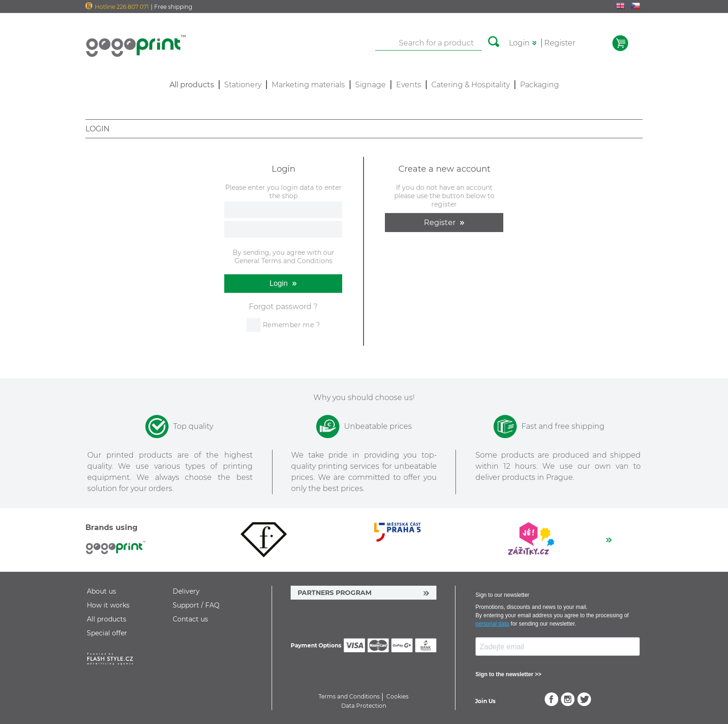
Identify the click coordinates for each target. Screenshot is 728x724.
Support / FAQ (196, 605)
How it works (108, 605)
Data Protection (364, 706)
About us (101, 591)
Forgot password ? (283, 307)
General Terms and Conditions (283, 261)
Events (409, 85)
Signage (370, 85)
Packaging (539, 85)
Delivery (186, 591)
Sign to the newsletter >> (508, 674)
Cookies (397, 696)
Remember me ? (291, 325)
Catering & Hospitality (471, 85)
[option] (264, 540)
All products (107, 619)
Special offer (107, 633)
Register (560, 43)
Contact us (190, 619)
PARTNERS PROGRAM (335, 593)
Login (519, 43)
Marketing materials (308, 85)
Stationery (243, 85)
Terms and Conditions (349, 696)
